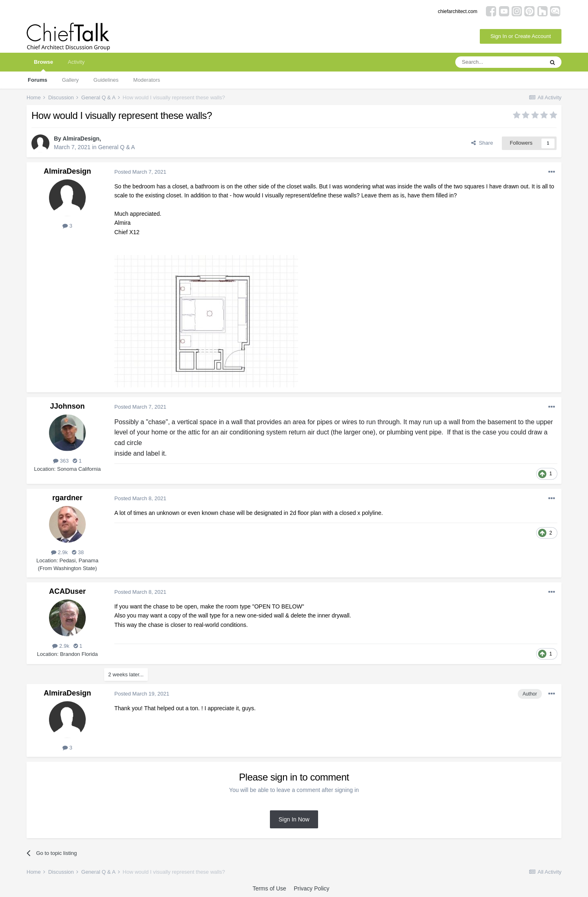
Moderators (147, 80)
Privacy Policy (311, 888)
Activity (76, 62)
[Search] (499, 62)
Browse (43, 65)
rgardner (67, 498)
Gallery (70, 80)
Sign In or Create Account (521, 36)
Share (482, 143)
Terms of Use (269, 888)
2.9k (59, 552)
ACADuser (67, 591)
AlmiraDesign (81, 139)
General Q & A (116, 147)
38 (78, 552)
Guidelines (106, 80)
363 (61, 461)
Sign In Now (294, 819)
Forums (38, 80)
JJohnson (67, 406)
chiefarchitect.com (458, 11)
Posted (140, 172)
